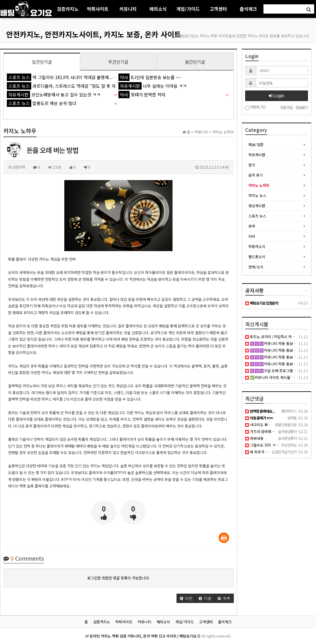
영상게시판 (257, 206)
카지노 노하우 (259, 185)
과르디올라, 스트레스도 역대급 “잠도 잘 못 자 (61, 86)
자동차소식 (257, 246)
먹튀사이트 (98, 9)
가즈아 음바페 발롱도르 (265, 431)
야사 (252, 236)
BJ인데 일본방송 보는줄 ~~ (150, 77)
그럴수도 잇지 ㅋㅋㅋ (264, 445)
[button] (186, 598)
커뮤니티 (128, 9)
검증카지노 (68, 9)
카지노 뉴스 (257, 195)
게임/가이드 (188, 9)
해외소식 (158, 9)
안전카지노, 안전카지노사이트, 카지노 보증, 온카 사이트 (94, 34)
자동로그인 (255, 107)
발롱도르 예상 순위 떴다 (42, 103)
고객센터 (218, 9)
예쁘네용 (254, 438)
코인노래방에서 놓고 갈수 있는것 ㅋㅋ (54, 95)
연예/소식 (256, 267)
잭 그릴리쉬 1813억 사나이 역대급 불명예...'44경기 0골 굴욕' (76, 77)
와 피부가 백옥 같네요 (264, 452)
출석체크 (248, 9)
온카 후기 (256, 175)
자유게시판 (257, 155)
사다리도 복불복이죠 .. (265, 425)
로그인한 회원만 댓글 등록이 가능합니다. (118, 578)
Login (276, 96)
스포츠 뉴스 (257, 216)
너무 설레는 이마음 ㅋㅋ (153, 86)
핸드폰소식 (257, 257)
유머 (252, 226)
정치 (252, 165)
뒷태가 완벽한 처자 (142, 95)
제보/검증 (256, 144)
